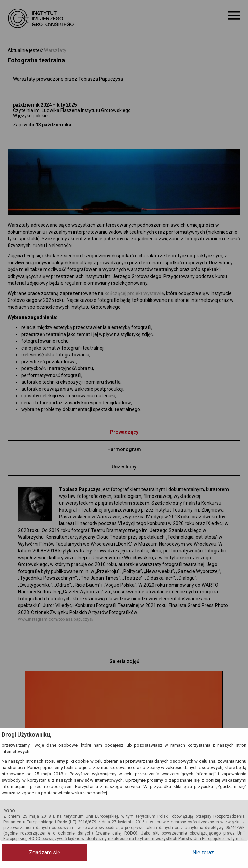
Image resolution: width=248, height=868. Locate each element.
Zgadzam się (29, 852)
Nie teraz (219, 852)
